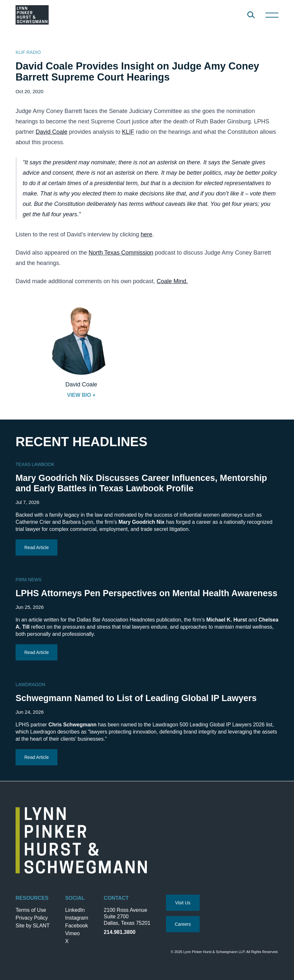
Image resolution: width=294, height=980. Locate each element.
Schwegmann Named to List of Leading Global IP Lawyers (136, 698)
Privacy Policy (32, 918)
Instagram (77, 918)
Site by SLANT (33, 926)
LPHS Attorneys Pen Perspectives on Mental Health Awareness (147, 593)
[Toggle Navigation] (272, 15)
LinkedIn (75, 910)
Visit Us (183, 903)
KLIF (128, 132)
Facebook (76, 926)
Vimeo (72, 933)
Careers (183, 924)
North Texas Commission (121, 253)
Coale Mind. (172, 281)
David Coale (52, 132)
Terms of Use (31, 910)
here (147, 234)
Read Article (36, 547)
